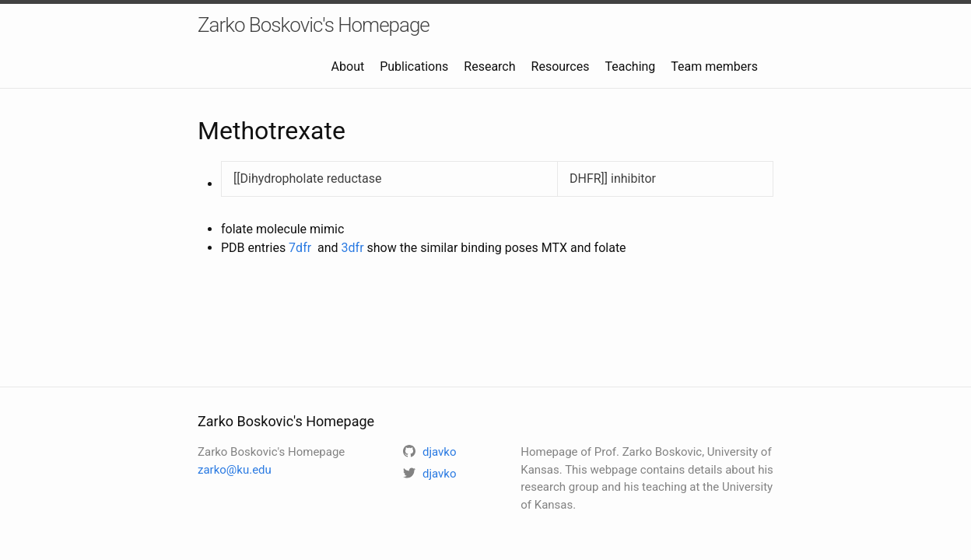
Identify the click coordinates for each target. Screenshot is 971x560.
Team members (714, 66)
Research (489, 66)
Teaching (630, 66)
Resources (561, 66)
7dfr (300, 248)
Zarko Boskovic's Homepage (314, 25)
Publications (414, 66)
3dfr (353, 248)
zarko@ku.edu (235, 470)
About (348, 66)
